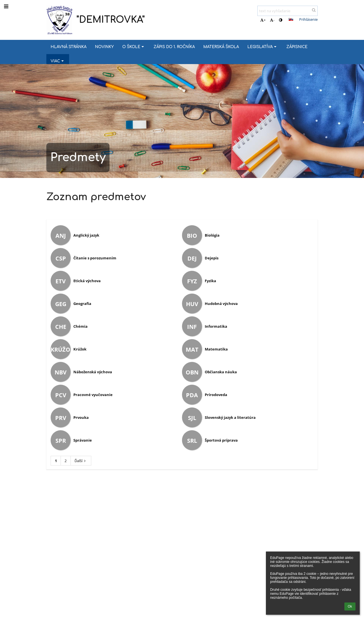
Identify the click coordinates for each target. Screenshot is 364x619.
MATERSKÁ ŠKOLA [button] (221, 47)
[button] (291, 19)
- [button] (272, 20)
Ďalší (81, 461)
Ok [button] (350, 606)
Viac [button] (58, 61)
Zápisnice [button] (297, 47)
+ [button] (263, 20)
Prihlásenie (308, 19)
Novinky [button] (104, 47)
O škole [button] (134, 47)
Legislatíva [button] (262, 47)
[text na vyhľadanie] (288, 11)
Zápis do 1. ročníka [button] (174, 47)
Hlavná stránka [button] (69, 47)
